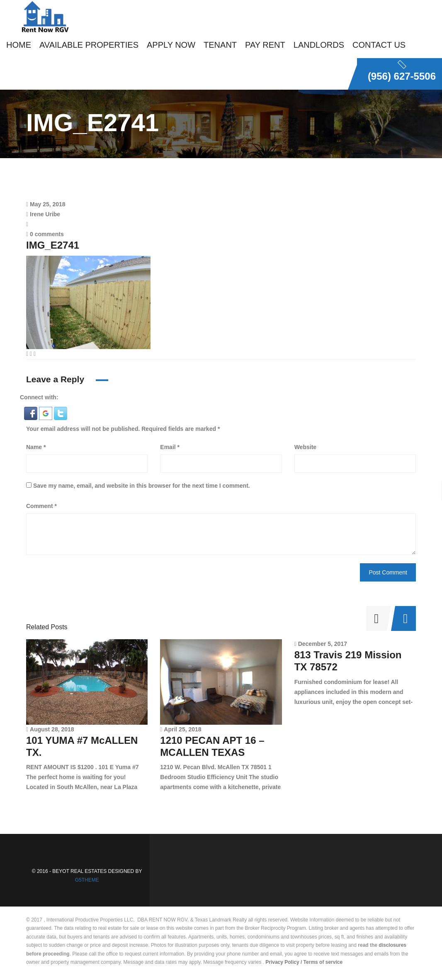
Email (170, 447)
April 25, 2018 (182, 729)
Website (305, 447)
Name (36, 447)
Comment (41, 506)
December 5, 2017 (323, 644)
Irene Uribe (45, 214)
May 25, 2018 (48, 204)
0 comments (45, 234)
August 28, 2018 (52, 729)
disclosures (392, 945)
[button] (32, 413)
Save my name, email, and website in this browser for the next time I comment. (142, 486)
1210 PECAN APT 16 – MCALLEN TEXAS (212, 746)
